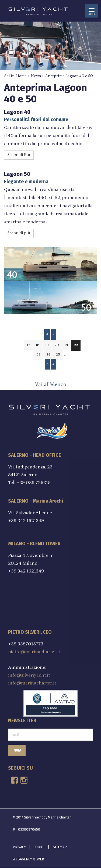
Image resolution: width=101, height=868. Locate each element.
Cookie (39, 845)
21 (67, 345)
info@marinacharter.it (32, 682)
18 (38, 345)
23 (39, 355)
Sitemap (60, 845)
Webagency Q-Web (28, 857)
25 (58, 355)
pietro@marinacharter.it (34, 650)
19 (47, 345)
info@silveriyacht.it (29, 674)
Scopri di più (19, 233)
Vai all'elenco (51, 384)
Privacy (19, 845)
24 (48, 355)
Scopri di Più (19, 155)
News (36, 76)
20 (57, 345)
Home (21, 76)
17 (28, 345)
